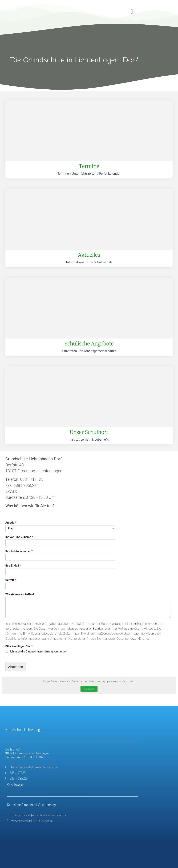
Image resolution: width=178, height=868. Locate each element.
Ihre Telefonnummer (19, 551)
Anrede (11, 523)
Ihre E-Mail (13, 566)
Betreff (11, 580)
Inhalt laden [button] (89, 689)
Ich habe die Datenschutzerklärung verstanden (39, 652)
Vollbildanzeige (12, 699)
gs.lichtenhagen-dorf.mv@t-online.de (50, 491)
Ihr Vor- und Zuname (19, 537)
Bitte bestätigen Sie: (19, 646)
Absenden (16, 667)
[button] (132, 12)
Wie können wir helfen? (20, 594)
